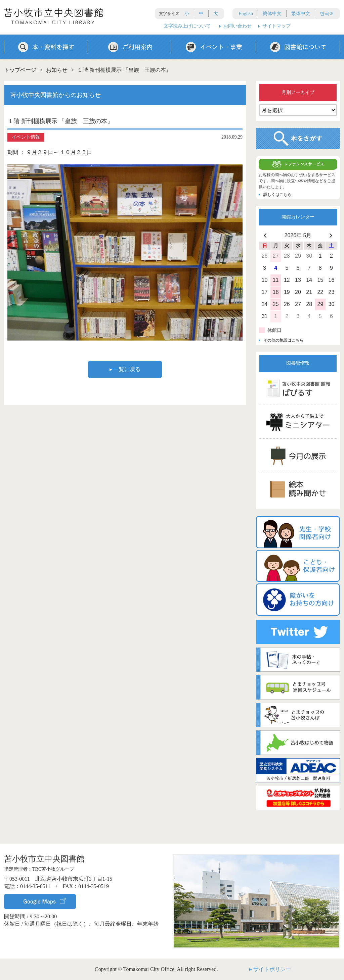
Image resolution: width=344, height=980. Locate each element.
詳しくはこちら (277, 195)
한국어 (327, 14)
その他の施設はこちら (284, 340)
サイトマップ (276, 26)
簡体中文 (272, 14)
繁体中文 (301, 14)
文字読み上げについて (187, 26)
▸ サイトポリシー (270, 969)
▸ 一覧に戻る (125, 369)
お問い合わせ (238, 26)
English (246, 14)
